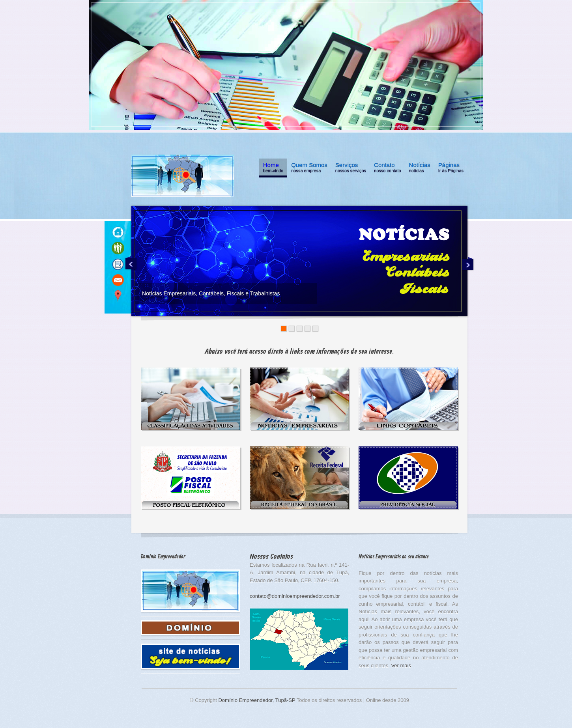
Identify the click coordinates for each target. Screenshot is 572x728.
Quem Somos (309, 169)
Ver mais (401, 665)
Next (468, 263)
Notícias (420, 169)
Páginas (451, 169)
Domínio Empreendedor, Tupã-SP (257, 700)
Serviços (351, 169)
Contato (388, 169)
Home (273, 169)
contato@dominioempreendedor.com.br (295, 596)
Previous (131, 263)
